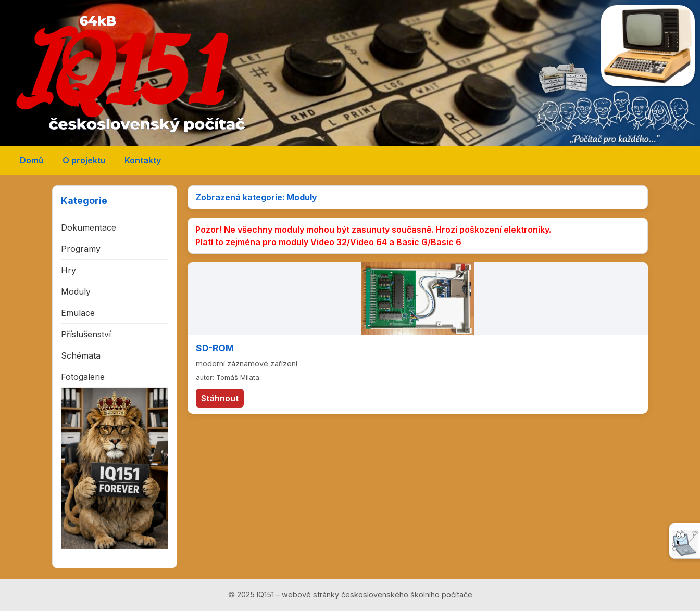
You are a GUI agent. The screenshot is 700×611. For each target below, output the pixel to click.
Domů (32, 160)
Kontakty (143, 160)
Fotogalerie (83, 377)
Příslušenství (86, 334)
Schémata (81, 355)
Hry (68, 270)
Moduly (76, 291)
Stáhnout (220, 398)
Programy (81, 249)
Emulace (78, 313)
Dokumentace (89, 227)
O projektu (84, 160)
